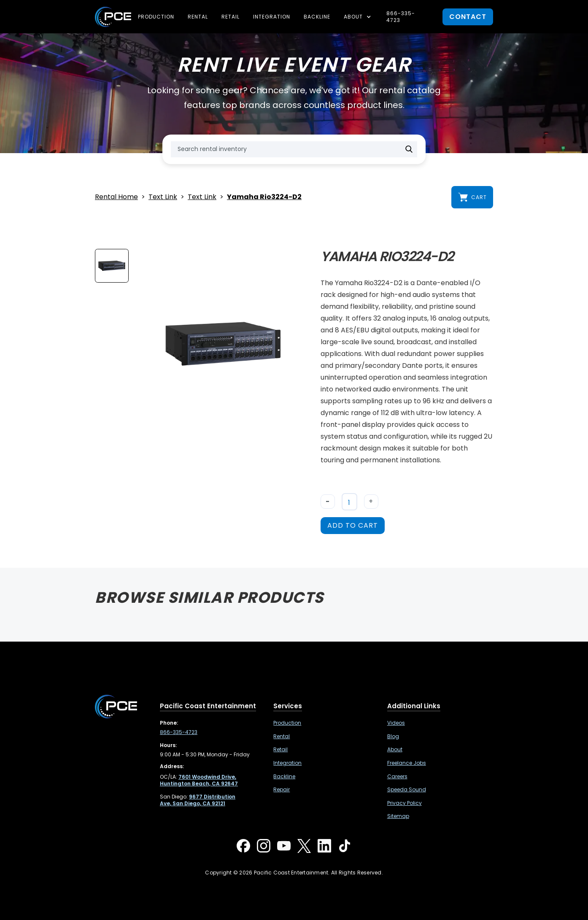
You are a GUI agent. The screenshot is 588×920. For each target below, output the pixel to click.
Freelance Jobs (407, 763)
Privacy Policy (405, 803)
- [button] (328, 501)
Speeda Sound (407, 790)
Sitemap (398, 816)
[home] (113, 17)
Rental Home (116, 197)
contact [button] (468, 17)
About (395, 750)
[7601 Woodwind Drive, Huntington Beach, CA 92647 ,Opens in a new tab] (199, 780)
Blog (393, 737)
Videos (396, 723)
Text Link (163, 197)
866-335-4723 (401, 17)
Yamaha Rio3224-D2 (264, 197)
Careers (397, 777)
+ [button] (371, 501)
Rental (198, 17)
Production (156, 17)
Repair (282, 790)
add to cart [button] (353, 525)
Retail (231, 17)
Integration (272, 17)
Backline (317, 17)
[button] (358, 17)
